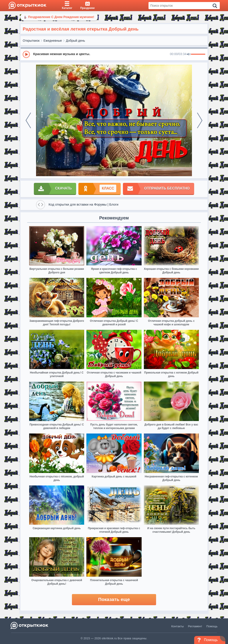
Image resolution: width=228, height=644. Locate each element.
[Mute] (189, 54)
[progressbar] (198, 54)
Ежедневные (53, 41)
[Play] (26, 54)
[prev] (28, 120)
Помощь (212, 626)
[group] (114, 54)
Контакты (177, 626)
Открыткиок (31, 41)
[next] (200, 120)
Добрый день (75, 41)
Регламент (195, 626)
